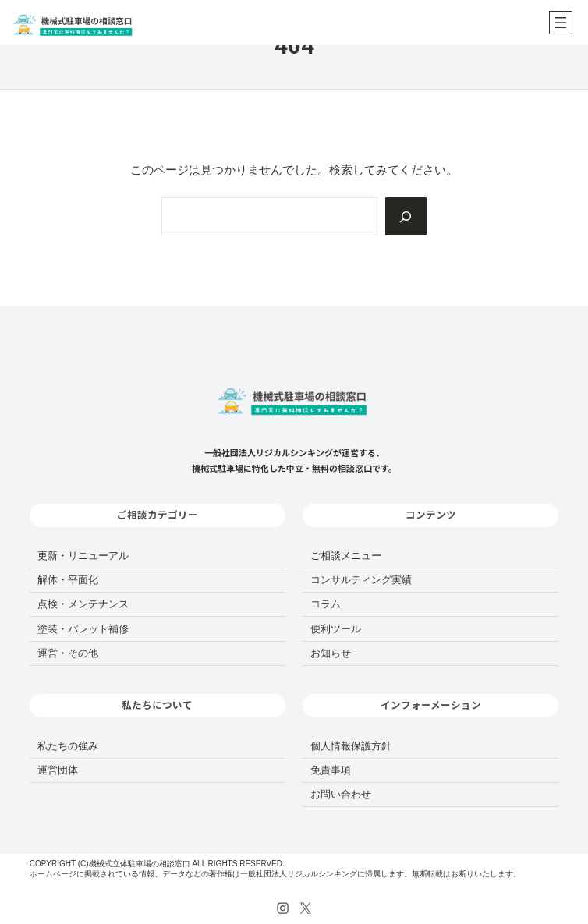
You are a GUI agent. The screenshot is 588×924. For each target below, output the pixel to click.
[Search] (406, 216)
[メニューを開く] (561, 23)
